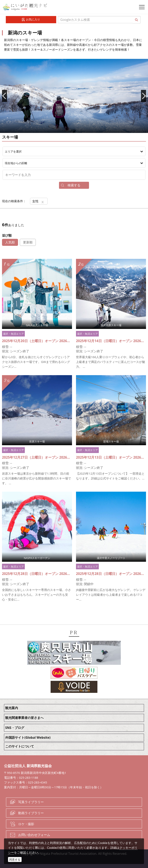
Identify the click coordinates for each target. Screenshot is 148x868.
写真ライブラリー (31, 802)
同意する (15, 859)
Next (143, 96)
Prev (4, 96)
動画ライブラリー (31, 813)
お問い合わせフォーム (34, 835)
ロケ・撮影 (26, 824)
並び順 (7, 235)
